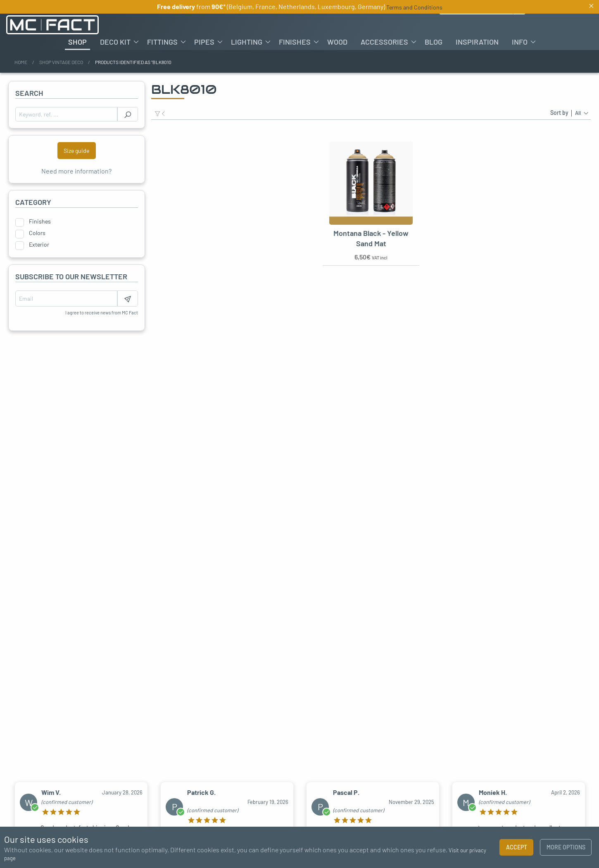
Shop (77, 42)
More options (566, 847)
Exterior (39, 245)
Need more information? (76, 171)
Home (21, 62)
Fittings (162, 42)
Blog (434, 42)
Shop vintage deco (61, 62)
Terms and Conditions (414, 7)
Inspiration (477, 42)
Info (520, 42)
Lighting (247, 42)
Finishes (295, 42)
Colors (37, 233)
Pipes (204, 42)
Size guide (76, 151)
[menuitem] (77, 42)
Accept (517, 847)
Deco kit (115, 42)
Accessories (384, 42)
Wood (337, 42)
